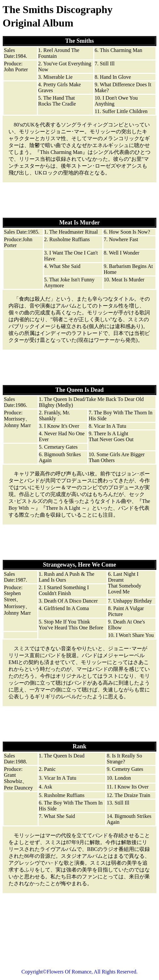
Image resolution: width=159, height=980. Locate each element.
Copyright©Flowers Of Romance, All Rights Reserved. (80, 972)
